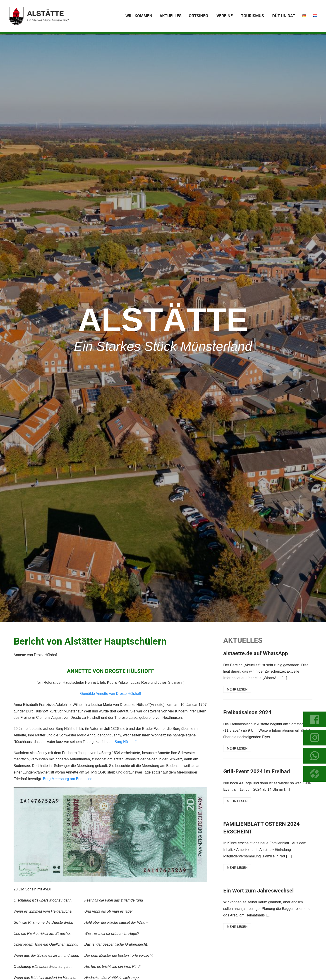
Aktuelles (170, 16)
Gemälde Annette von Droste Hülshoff (110, 694)
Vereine (225, 16)
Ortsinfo (199, 16)
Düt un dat (284, 16)
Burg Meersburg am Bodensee (68, 779)
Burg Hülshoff (126, 742)
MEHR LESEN (237, 689)
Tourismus (252, 16)
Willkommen (139, 16)
